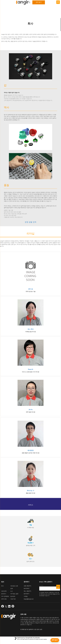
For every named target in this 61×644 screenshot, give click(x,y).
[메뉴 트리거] (58, 2)
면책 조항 (4, 599)
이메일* (50, 588)
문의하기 (4, 594)
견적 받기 (39, 2)
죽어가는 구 (31, 491)
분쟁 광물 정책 (31, 222)
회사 (3, 586)
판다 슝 (31, 289)
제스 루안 (31, 329)
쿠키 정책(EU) (5, 596)
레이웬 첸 (31, 451)
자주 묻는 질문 (14, 594)
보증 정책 (4, 591)
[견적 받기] (55, 640)
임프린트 (13, 596)
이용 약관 (13, 599)
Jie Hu (31, 410)
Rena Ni (30, 369)
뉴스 (12, 591)
